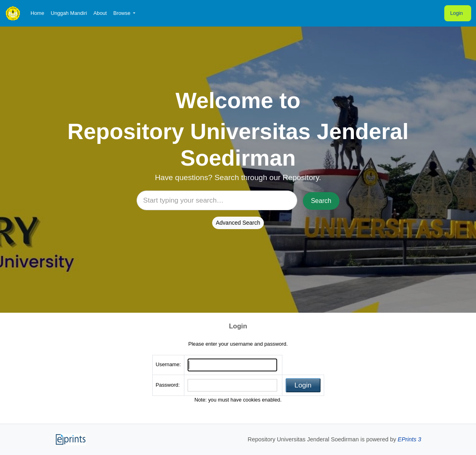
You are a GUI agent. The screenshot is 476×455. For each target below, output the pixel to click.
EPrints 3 (409, 439)
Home (37, 13)
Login (457, 13)
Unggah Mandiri (69, 13)
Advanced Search (238, 223)
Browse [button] (123, 13)
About (100, 13)
